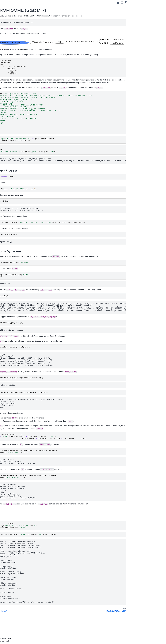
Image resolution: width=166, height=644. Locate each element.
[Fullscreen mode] (122, 3)
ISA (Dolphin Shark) (18, 27)
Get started (14, 20)
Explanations (14, 44)
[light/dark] (126, 2)
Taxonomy (138, 10)
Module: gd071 (17, 41)
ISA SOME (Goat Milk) (19, 38)
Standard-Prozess (138, 7)
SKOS (134, 13)
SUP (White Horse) (18, 31)
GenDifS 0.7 (14, 17)
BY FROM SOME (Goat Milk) (22, 34)
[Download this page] (118, 3)
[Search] (22, 12)
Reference (14, 24)
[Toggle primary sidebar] (41, 3)
